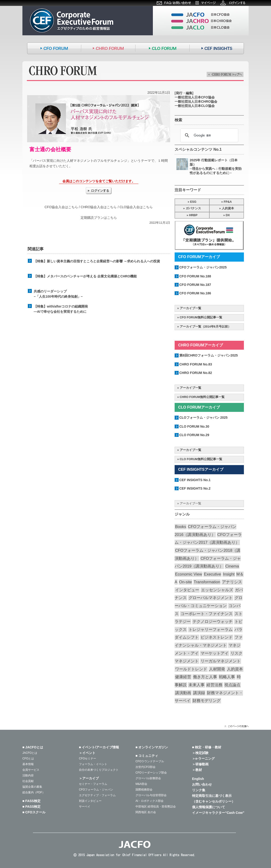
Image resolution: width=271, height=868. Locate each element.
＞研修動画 (200, 764)
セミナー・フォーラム (93, 784)
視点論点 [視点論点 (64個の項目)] (232, 685)
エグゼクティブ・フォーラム (97, 795)
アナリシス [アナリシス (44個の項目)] (232, 582)
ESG (193, 202)
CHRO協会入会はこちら (99, 207)
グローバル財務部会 (148, 778)
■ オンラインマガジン (152, 747)
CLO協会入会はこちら (136, 207)
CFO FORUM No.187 (195, 285)
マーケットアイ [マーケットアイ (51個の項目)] (215, 653)
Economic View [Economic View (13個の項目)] (189, 574)
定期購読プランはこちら (99, 218)
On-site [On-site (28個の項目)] (185, 582)
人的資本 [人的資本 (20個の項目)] (235, 669)
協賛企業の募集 (32, 787)
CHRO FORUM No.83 (196, 364)
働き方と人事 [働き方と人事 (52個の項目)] (205, 677)
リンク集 (199, 790)
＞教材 (197, 770)
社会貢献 (28, 781)
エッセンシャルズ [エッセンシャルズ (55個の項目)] (217, 590)
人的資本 (228, 208)
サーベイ (85, 807)
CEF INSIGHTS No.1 (195, 480)
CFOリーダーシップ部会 (151, 773)
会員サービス (31, 770)
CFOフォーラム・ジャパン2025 (203, 267)
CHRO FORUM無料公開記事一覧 (202, 397)
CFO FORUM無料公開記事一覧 (201, 317)
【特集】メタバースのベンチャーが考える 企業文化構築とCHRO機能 (85, 276)
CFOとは (28, 758)
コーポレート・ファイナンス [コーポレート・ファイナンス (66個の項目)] (207, 614)
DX (228, 215)
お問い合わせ (202, 784)
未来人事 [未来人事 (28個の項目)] (197, 685)
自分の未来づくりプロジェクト (99, 770)
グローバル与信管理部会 (151, 795)
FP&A (228, 202)
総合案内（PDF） (34, 792)
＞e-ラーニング (203, 758)
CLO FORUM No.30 (194, 426)
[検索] (209, 135)
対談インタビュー (90, 801)
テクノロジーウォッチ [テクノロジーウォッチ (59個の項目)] (213, 622)
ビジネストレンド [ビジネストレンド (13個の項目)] (217, 637)
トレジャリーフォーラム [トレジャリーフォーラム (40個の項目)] (211, 630)
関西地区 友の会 (146, 812)
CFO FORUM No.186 (195, 293)
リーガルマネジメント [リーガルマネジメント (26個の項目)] (221, 661)
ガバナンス (193, 208)
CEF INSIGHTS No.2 (195, 488)
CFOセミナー (88, 758)
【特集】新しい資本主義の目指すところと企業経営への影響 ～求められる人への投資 (97, 261)
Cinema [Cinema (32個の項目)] (232, 566)
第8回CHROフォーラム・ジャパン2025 (209, 355)
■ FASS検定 (31, 801)
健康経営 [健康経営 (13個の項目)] (183, 677)
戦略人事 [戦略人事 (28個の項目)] (227, 677)
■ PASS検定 (31, 807)
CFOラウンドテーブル (150, 761)
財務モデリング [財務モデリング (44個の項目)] (207, 701)
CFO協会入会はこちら (61, 207)
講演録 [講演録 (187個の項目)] (199, 693)
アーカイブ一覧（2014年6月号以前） (205, 327)
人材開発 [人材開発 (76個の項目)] (217, 669)
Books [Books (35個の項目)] (181, 527)
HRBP (193, 215)
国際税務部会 (144, 790)
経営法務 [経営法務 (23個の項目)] (214, 685)
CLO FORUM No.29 (194, 435)
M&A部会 (141, 784)
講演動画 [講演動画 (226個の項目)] (183, 693)
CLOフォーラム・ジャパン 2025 (203, 418)
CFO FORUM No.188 (195, 276)
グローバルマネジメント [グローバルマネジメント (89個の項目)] (211, 598)
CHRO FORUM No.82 (196, 373)
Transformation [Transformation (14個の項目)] (207, 582)
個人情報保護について (209, 807)
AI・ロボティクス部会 (150, 801)
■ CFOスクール (34, 812)
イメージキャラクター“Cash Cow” (218, 813)
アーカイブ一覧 (191, 308)
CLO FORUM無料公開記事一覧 (201, 459)
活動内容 (28, 775)
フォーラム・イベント (93, 764)
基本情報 (28, 764)
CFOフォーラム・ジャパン (96, 790)
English (198, 779)
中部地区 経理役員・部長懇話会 (156, 807)
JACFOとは (30, 753)
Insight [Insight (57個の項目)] (229, 574)
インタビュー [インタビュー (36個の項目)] (187, 590)
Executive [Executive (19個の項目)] (212, 574)
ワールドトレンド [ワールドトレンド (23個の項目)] (191, 669)
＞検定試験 (200, 753)
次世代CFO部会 (146, 767)
